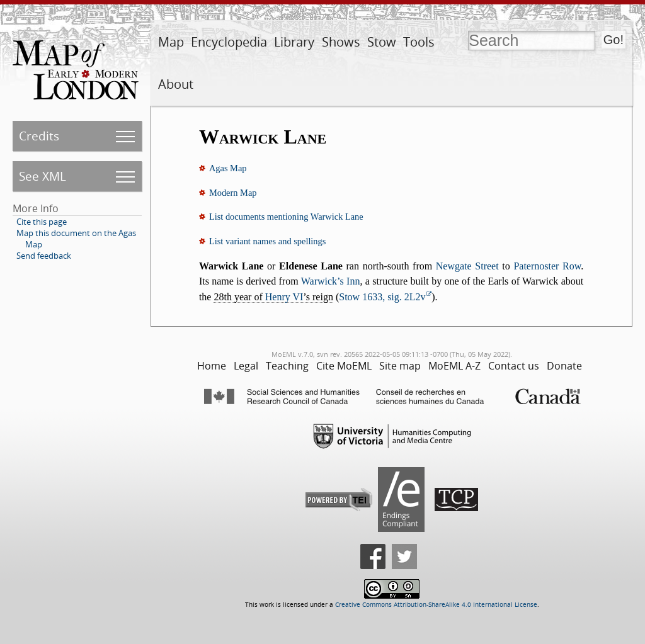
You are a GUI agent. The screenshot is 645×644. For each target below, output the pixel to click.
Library (294, 42)
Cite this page (42, 222)
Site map (400, 366)
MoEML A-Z (454, 366)
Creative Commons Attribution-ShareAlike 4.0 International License (436, 605)
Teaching (287, 366)
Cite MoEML (344, 366)
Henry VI (284, 297)
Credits (39, 136)
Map (171, 42)
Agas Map (228, 168)
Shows (341, 42)
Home (212, 366)
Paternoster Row (547, 266)
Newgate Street (467, 266)
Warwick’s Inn (331, 281)
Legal (246, 366)
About (176, 84)
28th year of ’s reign (273, 297)
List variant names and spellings (267, 241)
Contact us (514, 366)
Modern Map (233, 193)
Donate (564, 366)
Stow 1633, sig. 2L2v (382, 297)
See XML (43, 176)
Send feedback (44, 256)
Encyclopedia (229, 42)
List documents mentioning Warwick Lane (286, 217)
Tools (419, 42)
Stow (382, 42)
